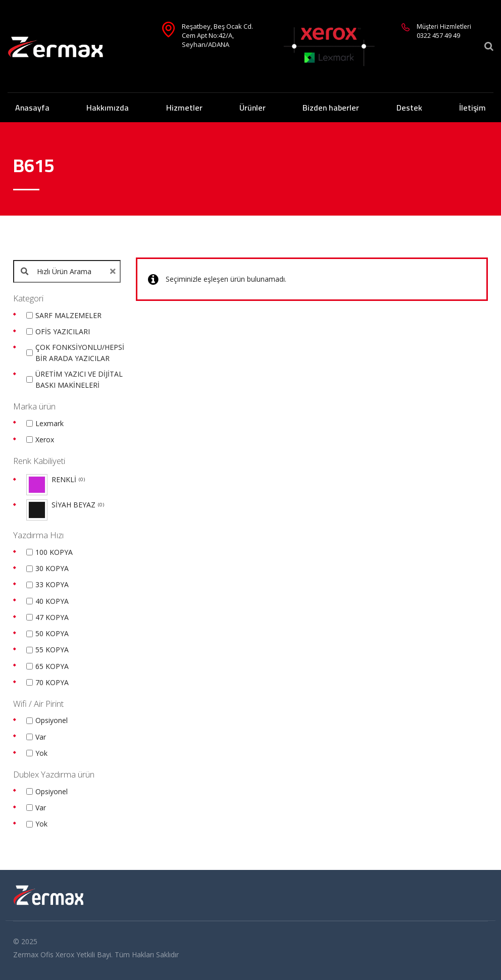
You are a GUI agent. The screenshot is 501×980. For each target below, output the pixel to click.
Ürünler (253, 108)
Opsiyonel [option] (52, 720)
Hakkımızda (108, 108)
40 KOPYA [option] (52, 601)
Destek (409, 108)
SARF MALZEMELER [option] (68, 315)
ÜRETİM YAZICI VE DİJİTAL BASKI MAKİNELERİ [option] (79, 379)
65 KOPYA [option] (52, 666)
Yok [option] (41, 753)
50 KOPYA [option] (52, 633)
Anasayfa (32, 108)
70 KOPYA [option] (52, 682)
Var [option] (41, 737)
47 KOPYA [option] (52, 617)
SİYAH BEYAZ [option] (78, 505)
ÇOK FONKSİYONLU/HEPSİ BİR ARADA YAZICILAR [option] (80, 353)
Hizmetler (184, 108)
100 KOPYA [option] (54, 552)
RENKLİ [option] (68, 480)
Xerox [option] (45, 440)
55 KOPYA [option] (52, 650)
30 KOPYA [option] (52, 568)
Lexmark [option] (49, 423)
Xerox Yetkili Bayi (83, 955)
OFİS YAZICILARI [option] (63, 331)
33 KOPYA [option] (52, 584)
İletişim (472, 108)
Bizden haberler (331, 108)
